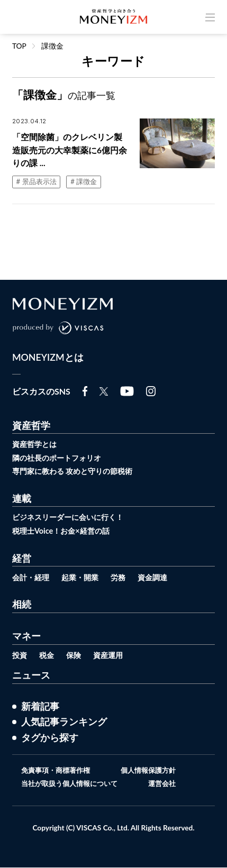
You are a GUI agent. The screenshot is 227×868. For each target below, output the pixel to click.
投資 (20, 654)
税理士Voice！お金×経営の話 (64, 531)
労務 (124, 577)
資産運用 (112, 654)
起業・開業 (84, 577)
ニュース (31, 674)
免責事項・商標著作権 (53, 771)
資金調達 (160, 577)
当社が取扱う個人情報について (68, 784)
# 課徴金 (88, 183)
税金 (48, 654)
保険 (76, 654)
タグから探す (50, 737)
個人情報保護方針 (151, 771)
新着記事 (40, 706)
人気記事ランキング (64, 721)
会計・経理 (32, 577)
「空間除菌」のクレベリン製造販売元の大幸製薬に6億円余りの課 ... (70, 150)
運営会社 (166, 784)
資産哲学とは (36, 445)
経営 (22, 559)
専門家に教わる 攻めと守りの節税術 (77, 472)
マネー (26, 636)
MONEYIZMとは (49, 359)
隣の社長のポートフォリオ (60, 459)
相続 (22, 605)
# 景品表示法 (38, 183)
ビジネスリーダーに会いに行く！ (72, 518)
